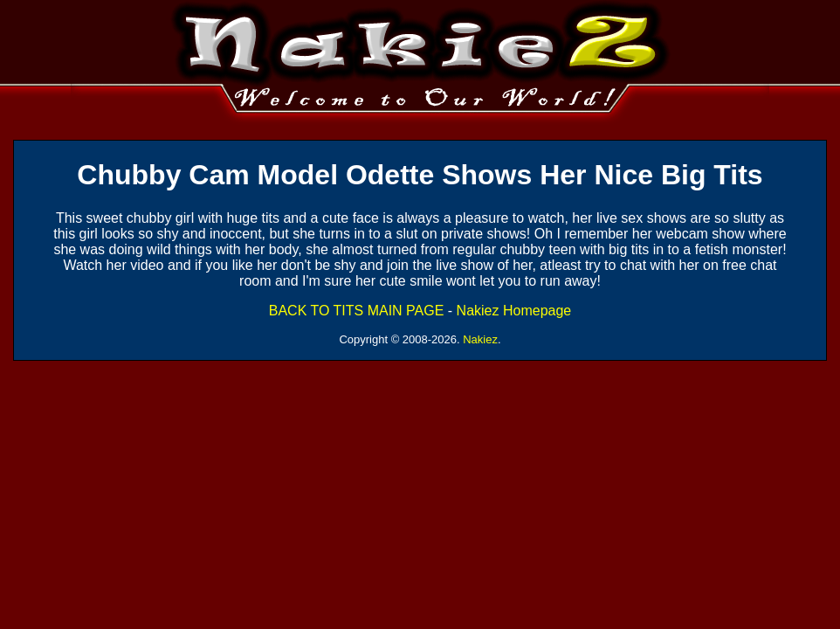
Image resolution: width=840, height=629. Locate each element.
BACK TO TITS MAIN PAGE (357, 311)
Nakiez (480, 339)
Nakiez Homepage (514, 311)
